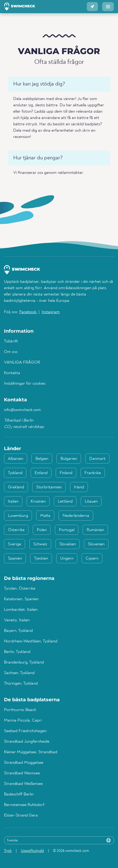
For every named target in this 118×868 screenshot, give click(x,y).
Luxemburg (18, 516)
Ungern (67, 559)
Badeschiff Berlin (19, 794)
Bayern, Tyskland (18, 631)
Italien (13, 502)
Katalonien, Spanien (21, 599)
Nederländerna (76, 516)
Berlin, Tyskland (17, 652)
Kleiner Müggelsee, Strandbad (31, 752)
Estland (41, 473)
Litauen (91, 502)
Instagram (51, 312)
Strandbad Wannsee (22, 773)
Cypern (92, 559)
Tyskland (15, 473)
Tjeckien (41, 559)
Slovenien (96, 544)
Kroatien (38, 502)
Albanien (16, 459)
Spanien (15, 559)
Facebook (28, 312)
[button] (92, 7)
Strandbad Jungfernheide (27, 742)
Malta (45, 516)
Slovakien (68, 544)
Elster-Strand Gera (21, 815)
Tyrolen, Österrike (20, 589)
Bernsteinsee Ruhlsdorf (24, 805)
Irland (79, 487)
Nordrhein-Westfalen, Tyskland (31, 641)
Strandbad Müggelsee (24, 763)
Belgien (42, 459)
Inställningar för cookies (25, 384)
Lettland (65, 502)
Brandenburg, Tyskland (24, 662)
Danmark (97, 459)
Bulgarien (69, 459)
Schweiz (40, 544)
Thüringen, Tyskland (21, 684)
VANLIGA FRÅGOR (22, 363)
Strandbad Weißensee (23, 784)
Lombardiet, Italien (21, 610)
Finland (66, 473)
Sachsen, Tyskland (19, 673)
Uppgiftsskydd (32, 851)
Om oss (11, 352)
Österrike (16, 530)
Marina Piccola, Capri (23, 721)
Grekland (16, 487)
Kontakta (12, 373)
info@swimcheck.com (22, 410)
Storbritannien (49, 487)
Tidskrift (11, 341)
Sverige (15, 544)
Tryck (8, 851)
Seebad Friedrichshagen (25, 731)
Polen (42, 530)
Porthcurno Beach (20, 710)
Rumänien (95, 530)
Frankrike (93, 473)
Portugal (67, 530)
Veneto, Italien (17, 620)
